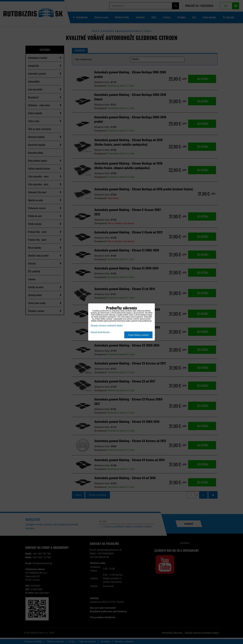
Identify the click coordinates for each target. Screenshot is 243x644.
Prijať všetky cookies (138, 335)
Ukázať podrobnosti (100, 332)
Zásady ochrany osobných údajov (107, 326)
